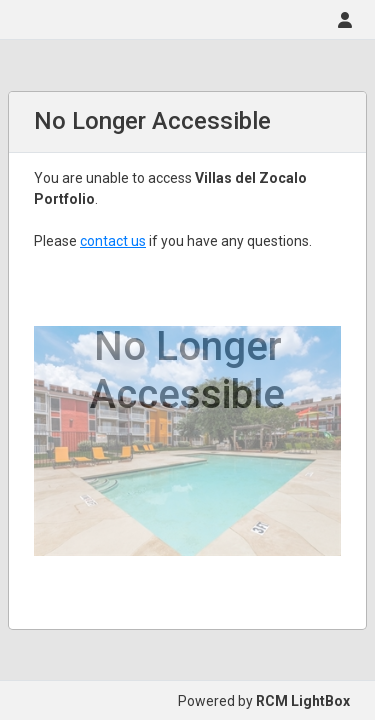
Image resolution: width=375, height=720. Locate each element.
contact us (113, 241)
